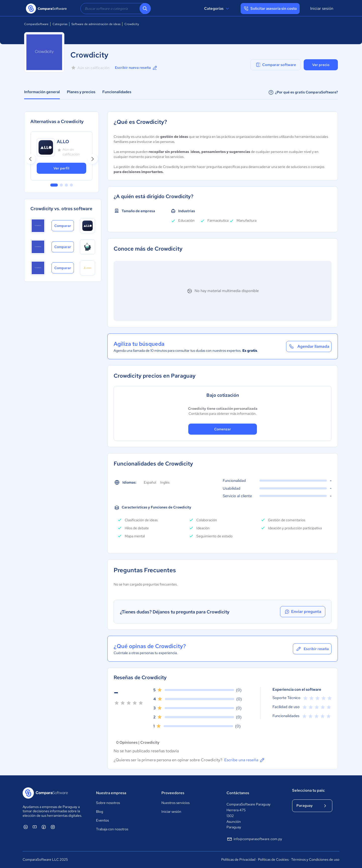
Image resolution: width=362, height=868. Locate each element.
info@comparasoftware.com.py (254, 839)
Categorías (217, 9)
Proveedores (173, 793)
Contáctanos (238, 793)
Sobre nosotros (108, 803)
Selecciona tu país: (309, 790)
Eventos (102, 820)
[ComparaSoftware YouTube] (35, 827)
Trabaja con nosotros (112, 829)
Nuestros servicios (175, 803)
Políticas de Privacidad (238, 859)
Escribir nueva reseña (136, 68)
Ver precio (321, 65)
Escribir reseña (312, 649)
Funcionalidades (117, 92)
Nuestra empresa (111, 793)
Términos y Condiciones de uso (315, 859)
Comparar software (276, 65)
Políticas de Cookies (273, 859)
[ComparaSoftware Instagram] (53, 827)
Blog (100, 812)
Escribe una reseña (245, 760)
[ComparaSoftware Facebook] (44, 827)
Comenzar (223, 429)
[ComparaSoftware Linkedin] (26, 827)
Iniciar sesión (322, 8)
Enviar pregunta (303, 612)
